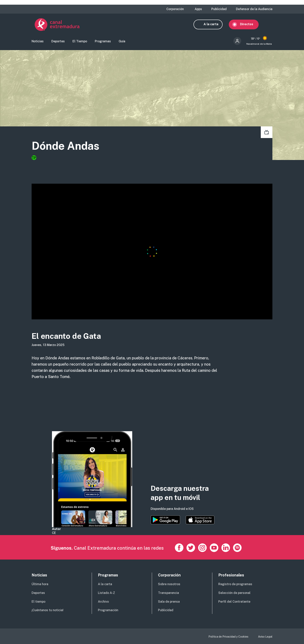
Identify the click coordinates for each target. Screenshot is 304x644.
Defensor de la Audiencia (254, 9)
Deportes (58, 42)
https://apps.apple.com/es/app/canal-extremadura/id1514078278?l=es (200, 520)
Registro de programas (235, 584)
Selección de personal (234, 593)
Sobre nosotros (169, 584)
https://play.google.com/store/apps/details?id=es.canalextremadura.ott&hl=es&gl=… (165, 520)
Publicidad (219, 9)
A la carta (214, 25)
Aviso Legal (265, 637)
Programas (103, 42)
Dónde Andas (68, 147)
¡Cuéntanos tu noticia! (47, 610)
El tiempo (38, 602)
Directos (250, 25)
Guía (122, 42)
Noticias (38, 42)
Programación (108, 610)
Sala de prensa (169, 602)
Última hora (40, 584)
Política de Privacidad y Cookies (228, 637)
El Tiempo (80, 42)
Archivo (103, 602)
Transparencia (168, 593)
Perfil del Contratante (234, 602)
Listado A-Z (106, 593)
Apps (198, 9)
